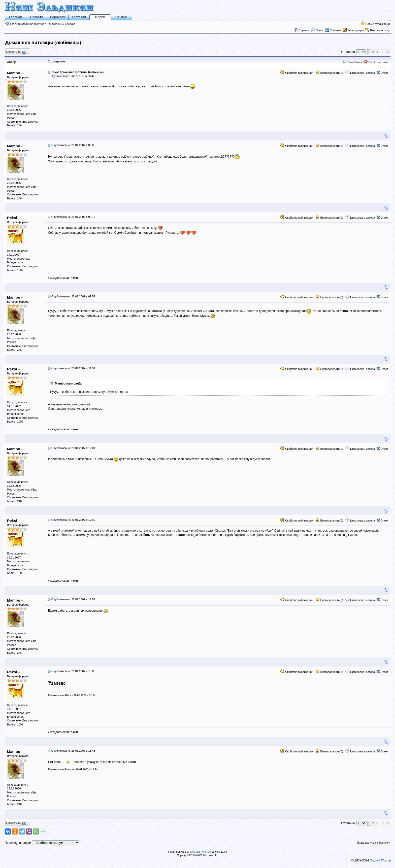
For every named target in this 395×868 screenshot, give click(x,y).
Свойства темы (376, 62)
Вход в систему (380, 30)
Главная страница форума (27, 24)
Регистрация (356, 30)
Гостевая (79, 17)
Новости (37, 17)
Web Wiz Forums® (201, 852)
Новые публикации (378, 24)
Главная (15, 17)
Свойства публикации (297, 73)
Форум (100, 17)
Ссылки (121, 17)
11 (383, 52)
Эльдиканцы (55, 24)
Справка (304, 30)
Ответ (384, 73)
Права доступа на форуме (374, 843)
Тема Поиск (352, 62)
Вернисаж (58, 17)
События (333, 30)
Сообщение (56, 61)
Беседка (70, 24)
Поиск (317, 30)
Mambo (15, 73)
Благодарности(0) (329, 73)
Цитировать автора (363, 73)
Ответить (16, 52)
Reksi (13, 218)
